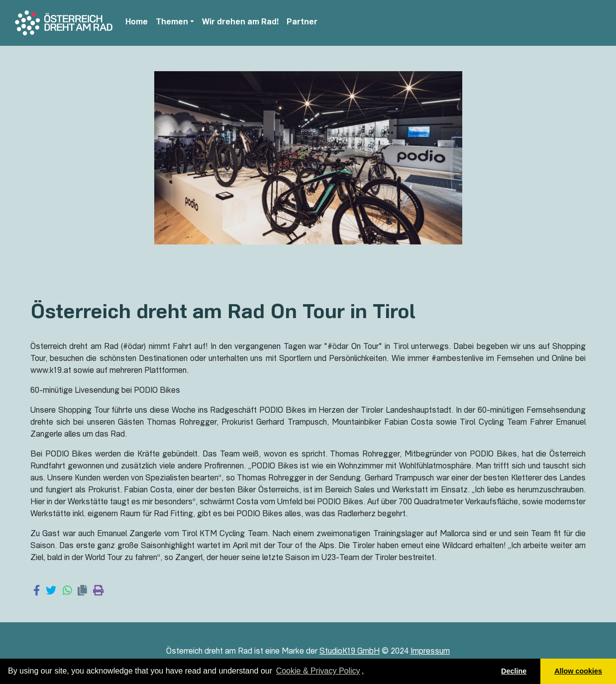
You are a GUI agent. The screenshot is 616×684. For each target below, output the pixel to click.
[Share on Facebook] (37, 591)
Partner (302, 23)
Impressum (430, 652)
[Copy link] (82, 591)
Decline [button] (514, 671)
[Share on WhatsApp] (67, 591)
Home (137, 23)
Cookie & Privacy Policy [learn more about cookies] (318, 671)
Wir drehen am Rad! (240, 23)
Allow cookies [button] (578, 671)
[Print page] (98, 591)
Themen (172, 23)
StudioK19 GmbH (350, 652)
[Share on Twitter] (51, 591)
